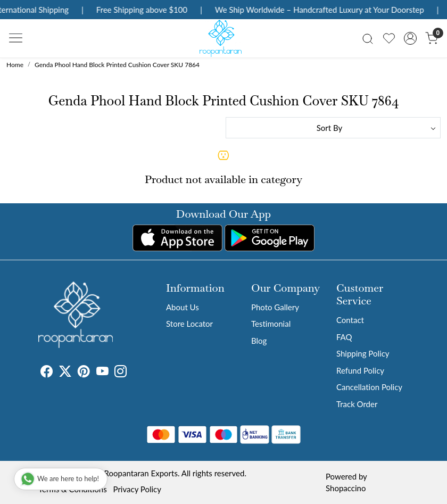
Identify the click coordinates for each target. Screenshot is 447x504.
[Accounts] (410, 38)
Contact (350, 320)
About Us (183, 307)
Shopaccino (346, 488)
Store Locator (189, 324)
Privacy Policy (137, 489)
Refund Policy (360, 370)
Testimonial (271, 324)
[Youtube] (102, 373)
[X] (65, 373)
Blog (259, 341)
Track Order (357, 404)
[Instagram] (121, 373)
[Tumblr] (133, 373)
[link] (368, 38)
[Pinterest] (84, 373)
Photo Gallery (275, 307)
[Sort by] (333, 128)
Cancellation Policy (369, 387)
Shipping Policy (363, 353)
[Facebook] (47, 373)
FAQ (344, 337)
